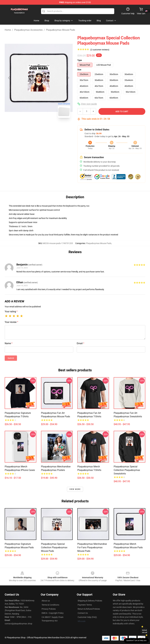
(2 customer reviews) (100, 50)
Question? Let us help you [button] (136, 640)
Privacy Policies (49, 609)
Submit (11, 358)
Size (79, 70)
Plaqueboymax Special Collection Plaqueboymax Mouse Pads (54, 547)
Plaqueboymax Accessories (28, 30)
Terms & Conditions (50, 605)
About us (46, 601)
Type (80, 60)
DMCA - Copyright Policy (53, 613)
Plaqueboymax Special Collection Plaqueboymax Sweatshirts (127, 470)
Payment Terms (85, 605)
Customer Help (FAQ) (87, 617)
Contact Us (83, 613)
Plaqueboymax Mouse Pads (60, 30)
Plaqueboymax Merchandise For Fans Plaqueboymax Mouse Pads (92, 547)
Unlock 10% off (145, 631)
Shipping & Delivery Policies (90, 601)
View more (75, 489)
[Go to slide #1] (31, 127)
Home (8, 30)
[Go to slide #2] (46, 127)
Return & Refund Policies (89, 609)
